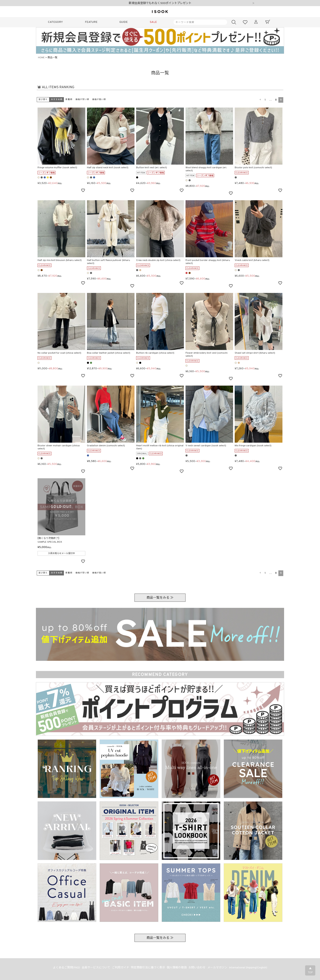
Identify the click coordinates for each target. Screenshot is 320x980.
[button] (260, 100)
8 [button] (276, 100)
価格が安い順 (82, 100)
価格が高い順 (99, 100)
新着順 (69, 100)
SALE (153, 22)
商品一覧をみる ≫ (160, 598)
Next (253, 3)
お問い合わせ (198, 968)
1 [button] (265, 100)
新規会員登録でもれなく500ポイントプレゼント (160, 3)
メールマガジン (219, 968)
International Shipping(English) (250, 968)
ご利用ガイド (120, 968)
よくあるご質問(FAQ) (65, 968)
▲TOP (310, 971)
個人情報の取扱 (177, 968)
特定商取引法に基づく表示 (148, 968)
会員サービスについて (95, 968)
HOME (41, 58)
